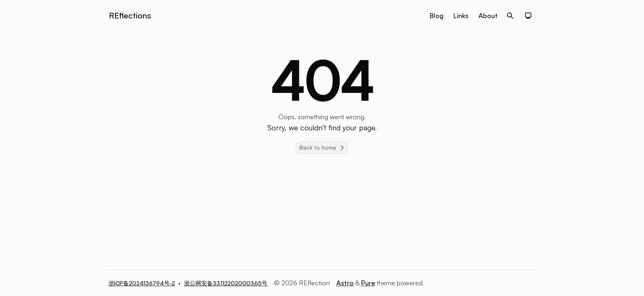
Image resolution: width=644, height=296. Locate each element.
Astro (345, 283)
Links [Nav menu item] (461, 16)
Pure (368, 283)
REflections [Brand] (130, 15)
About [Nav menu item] (488, 16)
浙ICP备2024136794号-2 (142, 283)
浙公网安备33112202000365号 (226, 283)
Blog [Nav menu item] (437, 16)
